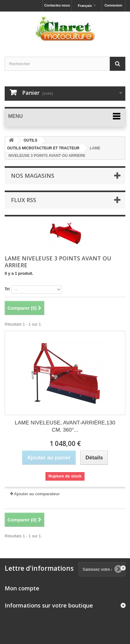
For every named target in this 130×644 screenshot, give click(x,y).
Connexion (113, 5)
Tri (7, 289)
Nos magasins (33, 176)
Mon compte (22, 588)
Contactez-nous (57, 5)
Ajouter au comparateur (37, 494)
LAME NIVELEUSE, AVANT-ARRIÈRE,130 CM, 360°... (65, 426)
